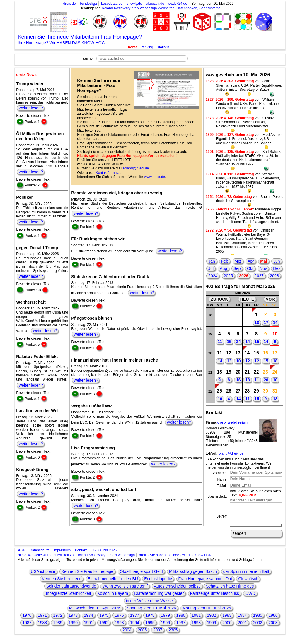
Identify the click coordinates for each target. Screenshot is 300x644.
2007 (158, 634)
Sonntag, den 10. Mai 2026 (151, 612)
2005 (142, 634)
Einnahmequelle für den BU (113, 583)
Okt (250, 268)
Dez (277, 268)
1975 (104, 620)
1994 (135, 627)
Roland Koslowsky (116, 8)
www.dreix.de (155, 177)
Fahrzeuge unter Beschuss (215, 598)
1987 (27, 627)
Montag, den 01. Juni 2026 (207, 612)
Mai (264, 261)
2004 (127, 634)
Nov (263, 268)
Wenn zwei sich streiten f (125, 590)
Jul (211, 268)
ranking (147, 47)
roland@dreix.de (136, 168)
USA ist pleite (43, 576)
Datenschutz (39, 555)
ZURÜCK (219, 299)
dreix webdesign (232, 422)
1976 (119, 620)
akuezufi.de (155, 4)
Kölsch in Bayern (113, 598)
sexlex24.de (178, 4)
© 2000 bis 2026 (104, 555)
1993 (119, 627)
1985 (258, 620)
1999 (211, 627)
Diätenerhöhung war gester (159, 598)
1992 (104, 627)
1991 (88, 627)
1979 (165, 620)
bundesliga (88, 4)
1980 (181, 620)
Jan (212, 261)
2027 (259, 276)
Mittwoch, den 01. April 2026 (95, 612)
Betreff (221, 519)
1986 (273, 620)
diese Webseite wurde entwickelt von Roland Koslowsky (62, 559)
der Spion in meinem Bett (246, 576)
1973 (73, 620)
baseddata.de (112, 4)
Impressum (62, 555)
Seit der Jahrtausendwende (71, 590)
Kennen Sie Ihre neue (62, 583)
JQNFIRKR (247, 495)
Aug (223, 268)
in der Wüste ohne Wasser (150, 605)
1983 (227, 620)
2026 (244, 276)
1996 (165, 627)
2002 (258, 627)
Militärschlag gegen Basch (193, 576)
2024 (213, 276)
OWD (250, 598)
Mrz (238, 261)
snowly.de (134, 4)
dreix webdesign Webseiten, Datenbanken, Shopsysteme (176, 8)
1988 (42, 627)
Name (222, 479)
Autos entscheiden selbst (177, 590)
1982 (211, 620)
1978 (150, 620)
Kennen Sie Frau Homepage (87, 576)
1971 (42, 620)
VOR (270, 299)
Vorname (219, 473)
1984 (242, 620)
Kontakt (81, 555)
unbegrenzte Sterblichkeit (68, 598)
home (133, 47)
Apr (251, 261)
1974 (88, 620)
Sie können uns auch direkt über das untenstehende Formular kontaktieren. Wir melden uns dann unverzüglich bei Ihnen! (238, 464)
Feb (225, 261)
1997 (181, 627)
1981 (196, 620)
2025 (228, 276)
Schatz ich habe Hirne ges (230, 590)
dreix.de (70, 4)
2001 (242, 627)
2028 (274, 276)
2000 (227, 627)
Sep (237, 268)
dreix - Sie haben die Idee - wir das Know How (175, 559)
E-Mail (221, 486)
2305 (173, 634)
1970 (27, 620)
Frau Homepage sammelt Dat (205, 583)
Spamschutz (217, 496)
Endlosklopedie (158, 583)
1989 (58, 627)
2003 (273, 627)
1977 (135, 620)
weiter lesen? (31, 108)
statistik (163, 47)
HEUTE (247, 299)
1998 (196, 627)
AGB (22, 555)
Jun (277, 261)
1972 (58, 620)
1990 (73, 627)
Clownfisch (248, 583)
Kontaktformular (108, 173)
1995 (150, 627)
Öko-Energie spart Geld (141, 576)
